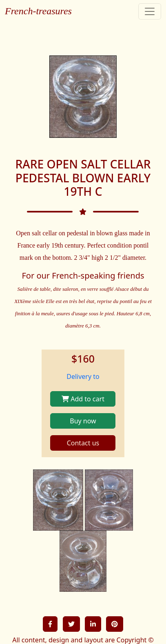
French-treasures (38, 11)
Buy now (83, 421)
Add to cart (83, 399)
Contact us (83, 443)
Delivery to (83, 376)
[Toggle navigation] (150, 11)
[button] (50, 624)
